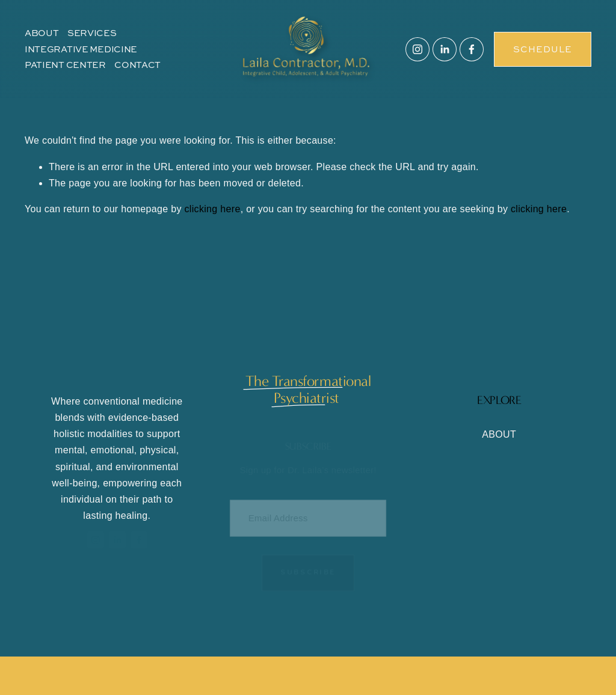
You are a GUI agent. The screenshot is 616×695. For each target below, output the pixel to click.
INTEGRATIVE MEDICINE (81, 49)
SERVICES (92, 33)
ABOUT (42, 33)
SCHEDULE (543, 49)
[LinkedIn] (445, 49)
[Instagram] (417, 49)
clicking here (213, 209)
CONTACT (137, 65)
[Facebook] (472, 49)
